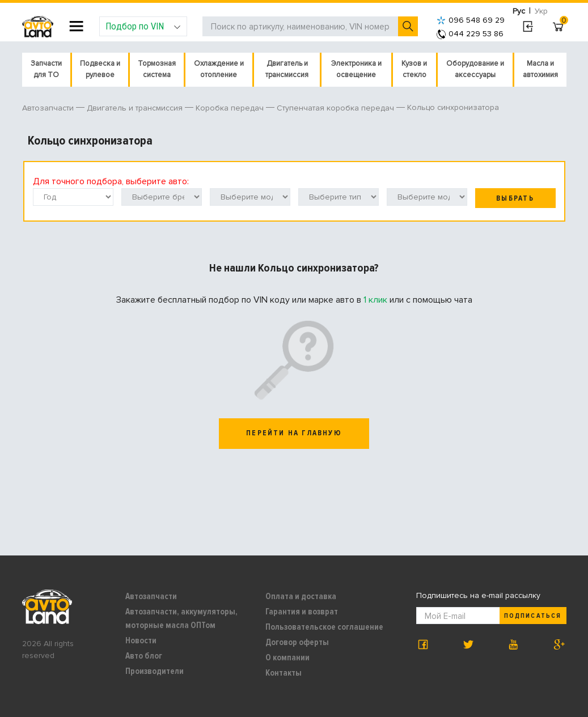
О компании (287, 657)
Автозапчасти (151, 596)
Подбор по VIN (143, 26)
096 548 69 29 (471, 20)
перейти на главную (294, 433)
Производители (155, 671)
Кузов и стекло (414, 69)
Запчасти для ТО (46, 69)
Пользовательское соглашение (324, 627)
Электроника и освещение (356, 69)
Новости (141, 640)
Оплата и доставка (301, 596)
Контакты (284, 673)
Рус (519, 11)
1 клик (375, 300)
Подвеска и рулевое (100, 69)
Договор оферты (297, 642)
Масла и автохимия (540, 69)
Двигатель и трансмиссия (287, 69)
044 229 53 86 (470, 34)
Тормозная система (157, 69)
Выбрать (515, 198)
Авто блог (144, 656)
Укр (541, 11)
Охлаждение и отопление (219, 69)
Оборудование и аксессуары (475, 69)
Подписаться (532, 616)
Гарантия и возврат (302, 612)
